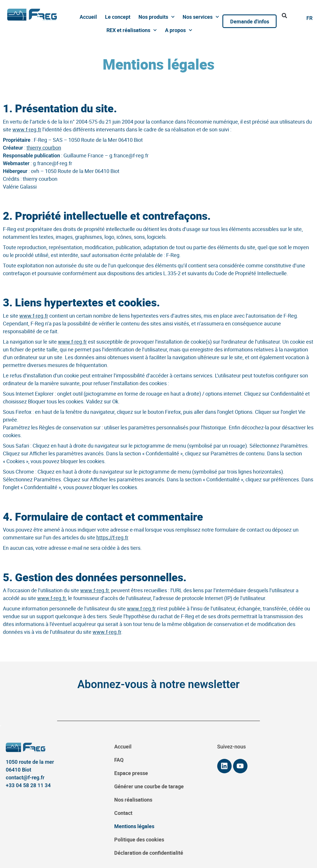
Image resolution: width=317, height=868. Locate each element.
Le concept (118, 17)
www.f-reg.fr (27, 129)
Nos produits (157, 17)
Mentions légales (134, 826)
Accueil (88, 17)
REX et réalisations (132, 30)
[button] (284, 15)
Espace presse (131, 773)
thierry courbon (44, 148)
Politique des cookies (139, 839)
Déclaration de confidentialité (149, 853)
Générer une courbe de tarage (149, 786)
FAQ (119, 760)
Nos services (201, 17)
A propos (179, 30)
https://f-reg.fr (112, 537)
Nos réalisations (133, 800)
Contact (123, 813)
